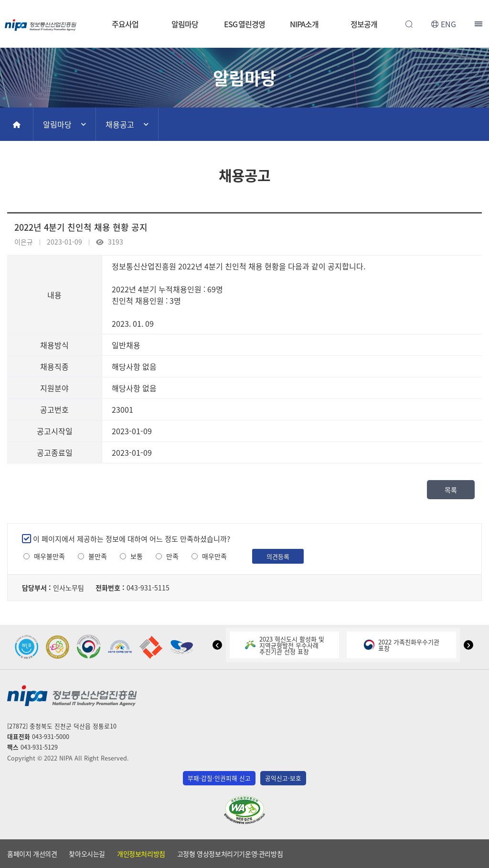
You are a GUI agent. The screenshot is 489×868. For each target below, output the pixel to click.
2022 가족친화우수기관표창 (402, 645)
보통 (137, 556)
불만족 (98, 556)
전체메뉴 (479, 24)
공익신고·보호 (283, 778)
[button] (217, 645)
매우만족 (214, 556)
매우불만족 (49, 556)
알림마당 (185, 24)
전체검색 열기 (409, 24)
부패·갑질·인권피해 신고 (219, 778)
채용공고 (120, 124)
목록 (451, 490)
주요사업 (125, 24)
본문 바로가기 (244, 0)
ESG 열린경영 (244, 24)
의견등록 (278, 556)
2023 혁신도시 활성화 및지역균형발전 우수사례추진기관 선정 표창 (285, 645)
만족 (172, 556)
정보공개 (364, 24)
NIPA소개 (304, 24)
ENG (448, 24)
